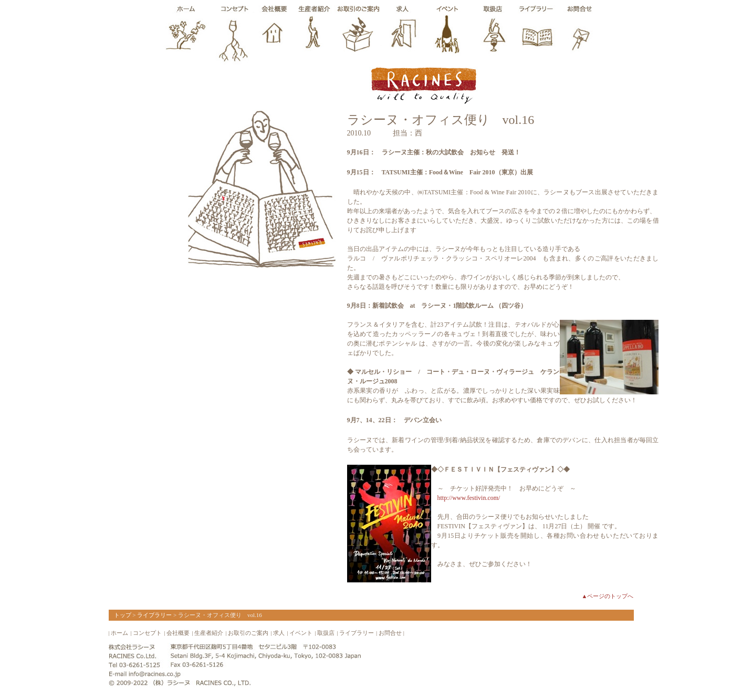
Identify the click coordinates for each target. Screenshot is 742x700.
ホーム (119, 633)
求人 (279, 633)
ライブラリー (154, 615)
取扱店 (326, 633)
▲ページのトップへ (608, 596)
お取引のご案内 (248, 633)
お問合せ (390, 633)
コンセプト (147, 633)
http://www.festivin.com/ (469, 498)
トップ (123, 615)
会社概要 (178, 633)
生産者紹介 (209, 633)
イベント (301, 633)
